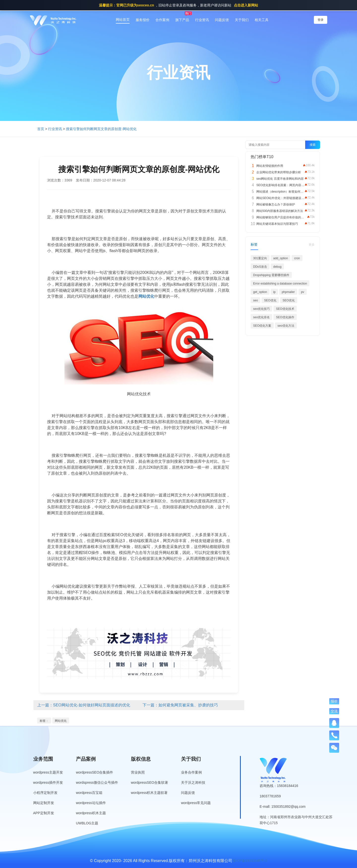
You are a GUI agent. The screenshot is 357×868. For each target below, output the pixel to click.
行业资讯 (202, 20)
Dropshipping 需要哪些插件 (271, 275)
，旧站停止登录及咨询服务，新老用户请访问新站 (178, 5)
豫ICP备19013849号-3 (250, 861)
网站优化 (61, 721)
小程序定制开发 (45, 793)
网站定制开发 (44, 803)
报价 (334, 701)
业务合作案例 (191, 772)
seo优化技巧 (261, 309)
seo (255, 300)
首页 (41, 129)
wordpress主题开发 (48, 772)
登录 (321, 20)
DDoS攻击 (260, 267)
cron (297, 258)
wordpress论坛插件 (91, 803)
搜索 (313, 145)
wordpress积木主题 (91, 813)
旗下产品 (182, 20)
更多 (312, 245)
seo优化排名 (261, 317)
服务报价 (143, 20)
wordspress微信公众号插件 (97, 782)
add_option (281, 258)
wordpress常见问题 (196, 803)
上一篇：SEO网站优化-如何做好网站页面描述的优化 (84, 705)
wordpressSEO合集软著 (149, 782)
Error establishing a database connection (280, 284)
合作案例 (162, 20)
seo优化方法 (286, 326)
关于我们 (242, 20)
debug (277, 267)
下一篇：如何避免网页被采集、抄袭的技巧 (180, 705)
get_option (260, 292)
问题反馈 (222, 20)
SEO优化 (270, 300)
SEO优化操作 (285, 317)
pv (303, 292)
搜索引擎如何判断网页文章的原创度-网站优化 (101, 129)
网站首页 (123, 20)
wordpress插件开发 (48, 782)
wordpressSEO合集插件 (94, 772)
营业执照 (138, 772)
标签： (44, 721)
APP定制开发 (44, 813)
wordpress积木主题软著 (149, 793)
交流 (334, 711)
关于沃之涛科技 (193, 782)
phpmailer (288, 292)
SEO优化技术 (285, 309)
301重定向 (260, 258)
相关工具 (262, 20)
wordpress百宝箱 (89, 793)
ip (274, 292)
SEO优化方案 (262, 326)
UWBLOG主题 (87, 823)
